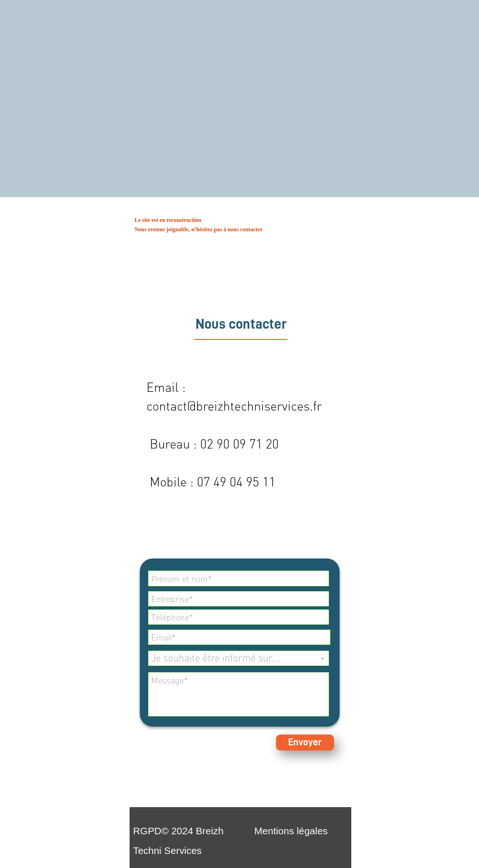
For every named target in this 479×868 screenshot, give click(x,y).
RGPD (147, 831)
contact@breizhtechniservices (228, 406)
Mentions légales (291, 831)
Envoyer (305, 742)
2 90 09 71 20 (243, 444)
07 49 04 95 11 (236, 482)
